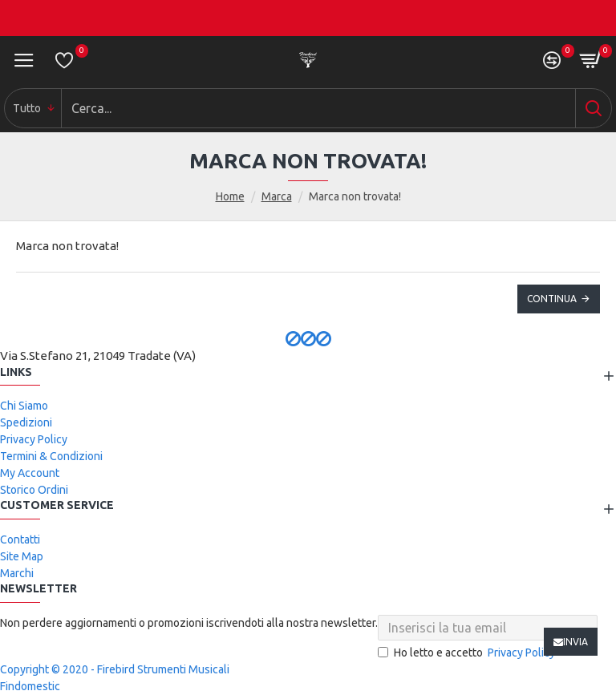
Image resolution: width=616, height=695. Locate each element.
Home (230, 196)
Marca (277, 196)
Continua (552, 299)
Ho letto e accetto (468, 653)
